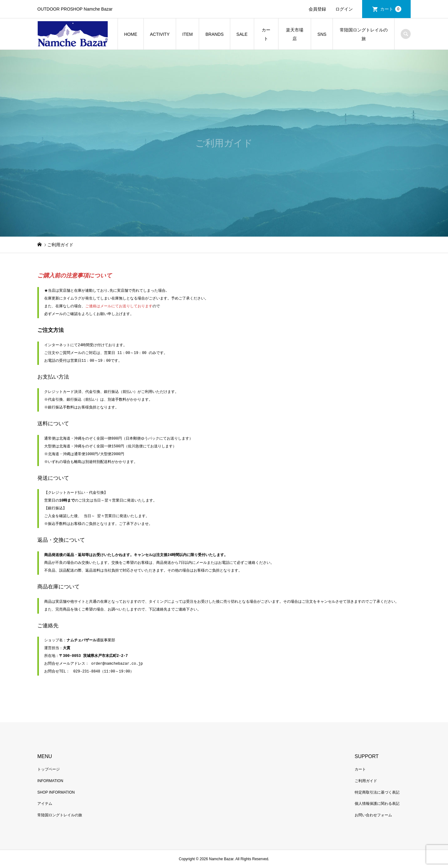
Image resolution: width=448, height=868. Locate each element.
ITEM (187, 34)
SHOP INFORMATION (56, 792)
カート (391, 9)
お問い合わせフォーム (373, 815)
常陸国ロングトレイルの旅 (364, 34)
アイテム (45, 804)
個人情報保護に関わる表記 (377, 804)
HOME (131, 34)
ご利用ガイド (366, 781)
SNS (322, 34)
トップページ (49, 769)
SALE (242, 34)
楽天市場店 (295, 34)
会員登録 (317, 9)
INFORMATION (50, 781)
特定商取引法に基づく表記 (377, 792)
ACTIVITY (160, 34)
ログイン (344, 9)
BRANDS (214, 34)
